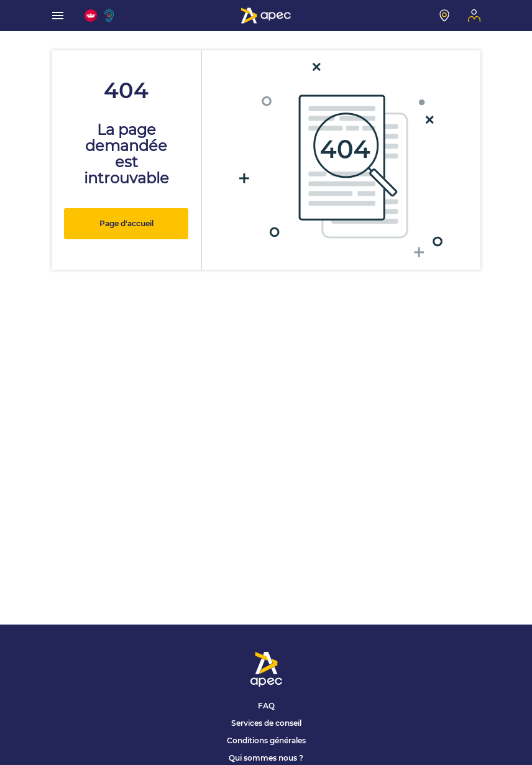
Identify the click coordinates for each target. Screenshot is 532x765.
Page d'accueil (126, 223)
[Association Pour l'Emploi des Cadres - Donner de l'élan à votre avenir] (266, 16)
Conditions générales (266, 740)
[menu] (58, 16)
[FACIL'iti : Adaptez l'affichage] (91, 16)
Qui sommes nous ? (266, 758)
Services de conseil (266, 723)
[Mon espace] (474, 16)
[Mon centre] (444, 16)
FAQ (266, 706)
